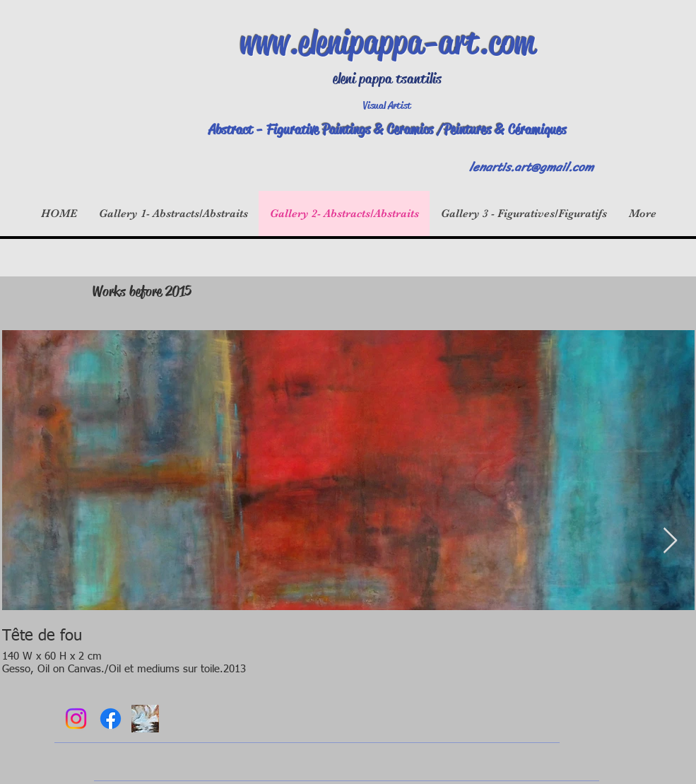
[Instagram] (76, 719)
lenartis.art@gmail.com (531, 167)
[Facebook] (111, 719)
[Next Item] (670, 541)
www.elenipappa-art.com (387, 42)
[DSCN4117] (145, 719)
